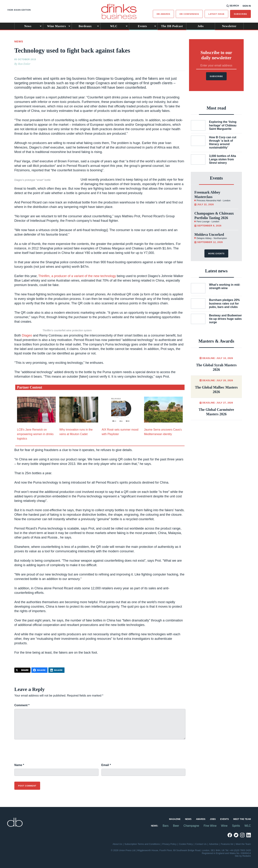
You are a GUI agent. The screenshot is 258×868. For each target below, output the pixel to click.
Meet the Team (242, 819)
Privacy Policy (169, 844)
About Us (117, 844)
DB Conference (189, 14)
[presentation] (42, 753)
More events (216, 254)
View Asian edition (19, 10)
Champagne (191, 826)
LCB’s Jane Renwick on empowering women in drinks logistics (35, 434)
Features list (227, 844)
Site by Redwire (243, 856)
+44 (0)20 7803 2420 (240, 850)
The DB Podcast (172, 26)
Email (106, 765)
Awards (201, 819)
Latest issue (216, 14)
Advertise (214, 844)
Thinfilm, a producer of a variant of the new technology (78, 276)
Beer (176, 826)
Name (19, 765)
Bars (166, 826)
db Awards (163, 14)
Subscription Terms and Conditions (142, 844)
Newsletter (229, 26)
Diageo (27, 335)
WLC (114, 26)
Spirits (236, 826)
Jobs (201, 26)
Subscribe (240, 14)
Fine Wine (210, 826)
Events (142, 26)
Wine (224, 826)
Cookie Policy (186, 844)
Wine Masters (57, 26)
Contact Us (201, 844)
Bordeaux (85, 26)
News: (155, 826)
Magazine (175, 819)
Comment (22, 705)
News (28, 26)
